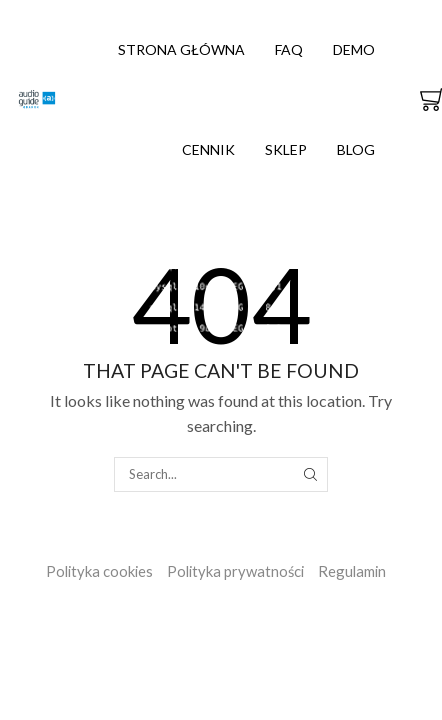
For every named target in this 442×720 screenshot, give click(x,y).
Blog (356, 149)
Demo (354, 49)
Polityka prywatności (235, 571)
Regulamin (352, 571)
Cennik (208, 149)
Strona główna (181, 49)
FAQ (289, 49)
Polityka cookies (99, 571)
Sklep (286, 149)
